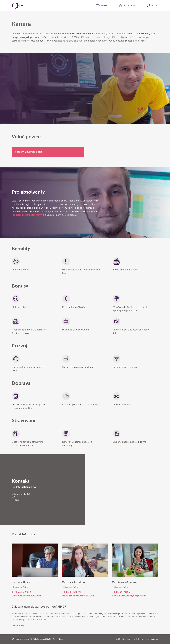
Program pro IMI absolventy (27, 215)
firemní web (153, 639)
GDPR (118, 639)
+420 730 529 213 (21, 592)
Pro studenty (129, 6)
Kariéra (104, 6)
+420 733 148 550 (122, 592)
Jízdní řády (18, 626)
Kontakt (155, 6)
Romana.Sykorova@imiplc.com (129, 596)
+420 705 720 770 (72, 592)
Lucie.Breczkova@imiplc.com (78, 596)
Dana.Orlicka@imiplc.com (26, 596)
